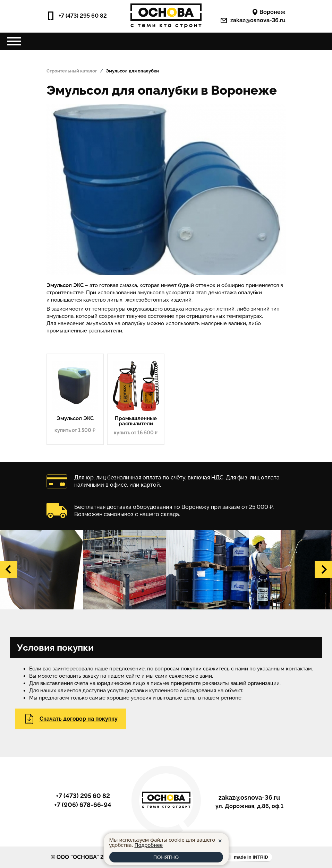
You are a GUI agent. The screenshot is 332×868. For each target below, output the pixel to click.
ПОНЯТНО (166, 857)
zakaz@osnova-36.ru (253, 20)
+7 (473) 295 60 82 (77, 16)
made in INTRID (251, 857)
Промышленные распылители (136, 421)
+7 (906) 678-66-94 (83, 805)
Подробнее (148, 845)
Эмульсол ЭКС (75, 419)
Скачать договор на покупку (71, 719)
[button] (9, 570)
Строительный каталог (72, 71)
